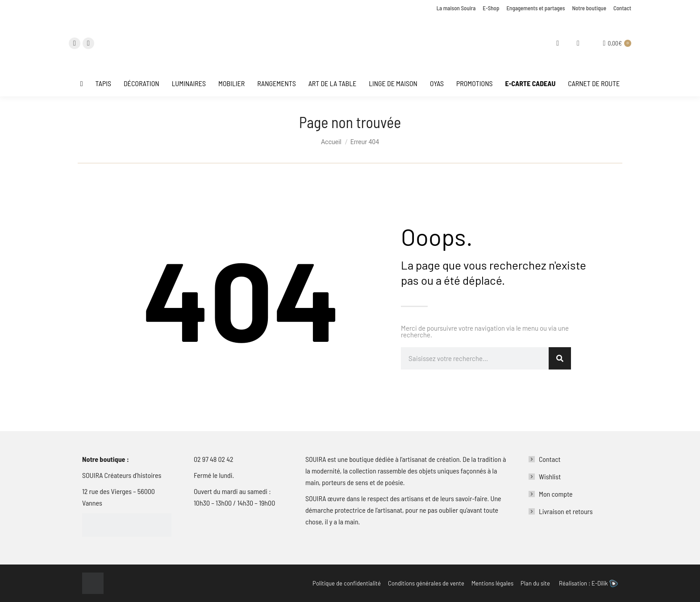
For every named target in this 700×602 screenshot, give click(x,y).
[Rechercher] (560, 358)
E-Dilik (605, 583)
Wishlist (550, 476)
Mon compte (556, 494)
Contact (550, 459)
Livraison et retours (566, 511)
